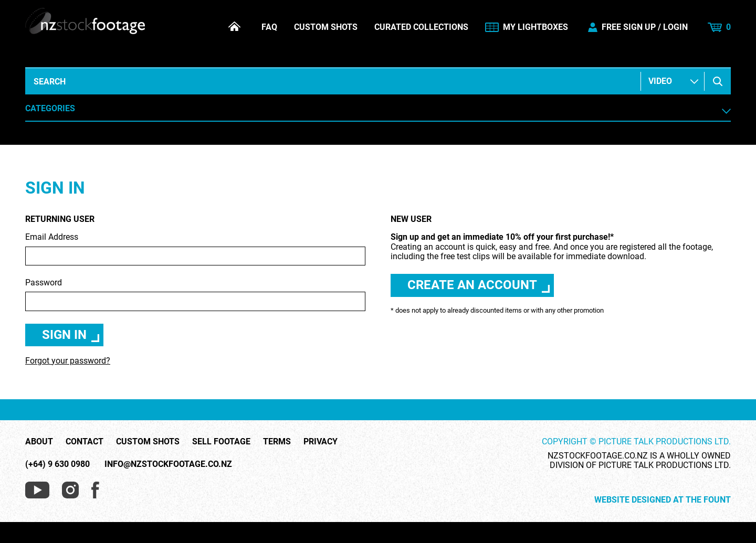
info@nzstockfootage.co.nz (168, 464)
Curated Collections (421, 27)
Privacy (321, 442)
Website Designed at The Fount (663, 500)
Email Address (195, 249)
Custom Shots (326, 27)
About (39, 442)
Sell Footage (221, 442)
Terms (277, 442)
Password (195, 295)
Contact (85, 442)
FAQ (269, 27)
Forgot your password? (68, 361)
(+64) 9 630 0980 (57, 464)
